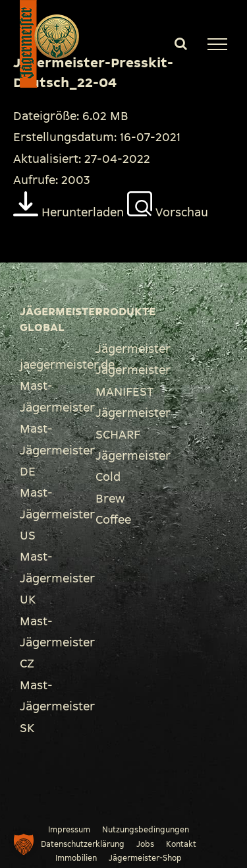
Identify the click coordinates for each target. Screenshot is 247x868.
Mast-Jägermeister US (57, 514)
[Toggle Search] (181, 44)
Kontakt (181, 844)
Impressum (69, 830)
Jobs (145, 844)
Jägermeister (133, 349)
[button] (24, 844)
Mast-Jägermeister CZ (57, 643)
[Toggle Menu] (217, 44)
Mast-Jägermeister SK (57, 707)
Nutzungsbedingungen (146, 830)
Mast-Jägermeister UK (57, 578)
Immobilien (76, 858)
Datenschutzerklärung (83, 844)
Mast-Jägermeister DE (57, 450)
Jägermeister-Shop (145, 858)
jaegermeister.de (67, 365)
